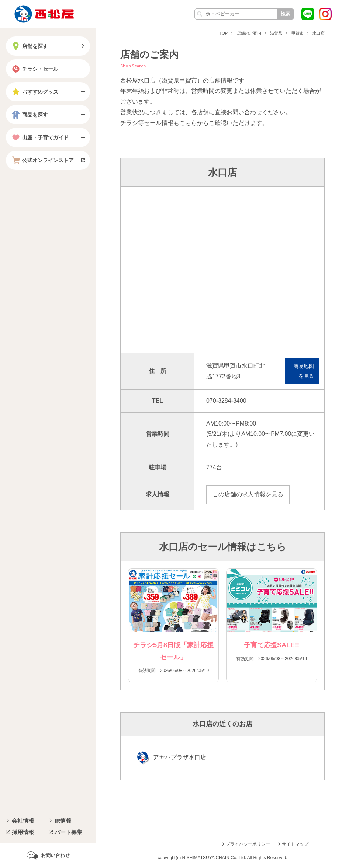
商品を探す (29, 115)
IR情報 (63, 821)
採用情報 (23, 832)
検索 (286, 14)
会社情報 (23, 821)
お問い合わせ (55, 855)
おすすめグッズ (34, 92)
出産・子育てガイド (39, 137)
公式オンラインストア (42, 160)
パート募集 (68, 832)
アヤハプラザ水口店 (179, 757)
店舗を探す (29, 46)
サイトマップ (295, 844)
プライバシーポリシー (248, 844)
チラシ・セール (34, 69)
